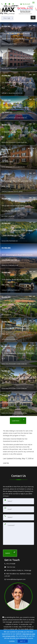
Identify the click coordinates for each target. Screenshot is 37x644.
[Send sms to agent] (6, 4)
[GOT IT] (23, 641)
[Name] (18, 501)
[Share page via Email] (13, 4)
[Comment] (18, 534)
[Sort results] (7, 18)
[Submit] (10, 553)
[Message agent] (18, 567)
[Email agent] (10, 4)
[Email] (18, 509)
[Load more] (18, 421)
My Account (25, 4)
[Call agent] (2, 4)
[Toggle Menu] (33, 3)
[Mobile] (18, 517)
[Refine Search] (33, 18)
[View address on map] (18, 575)
